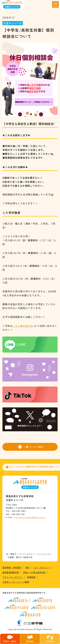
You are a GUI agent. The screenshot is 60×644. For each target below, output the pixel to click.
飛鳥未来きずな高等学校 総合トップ (42, 467)
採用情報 (31, 577)
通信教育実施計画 (11, 572)
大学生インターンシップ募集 (16, 582)
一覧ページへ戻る (31, 447)
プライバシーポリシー (13, 577)
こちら (16, 326)
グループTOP (16, 467)
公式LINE (28, 326)
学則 (27, 568)
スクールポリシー (42, 568)
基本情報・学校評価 (12, 568)
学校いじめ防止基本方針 (34, 572)
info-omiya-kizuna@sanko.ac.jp (30, 517)
